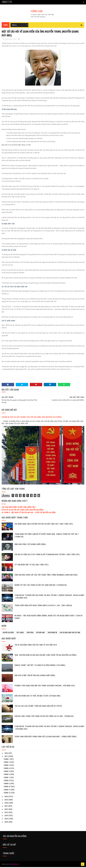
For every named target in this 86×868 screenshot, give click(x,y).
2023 (6, 814)
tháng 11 (7, 791)
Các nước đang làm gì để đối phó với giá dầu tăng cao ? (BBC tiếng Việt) (44, 525)
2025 (6, 820)
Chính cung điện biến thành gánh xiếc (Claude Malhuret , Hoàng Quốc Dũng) (46, 738)
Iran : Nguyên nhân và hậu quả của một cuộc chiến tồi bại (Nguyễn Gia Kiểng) (46, 656)
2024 (6, 817)
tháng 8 (7, 782)
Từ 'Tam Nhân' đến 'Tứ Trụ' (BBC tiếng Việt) (32, 566)
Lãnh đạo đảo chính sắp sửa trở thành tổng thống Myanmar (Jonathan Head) (46, 576)
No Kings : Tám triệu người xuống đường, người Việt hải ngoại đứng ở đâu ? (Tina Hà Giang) (48, 618)
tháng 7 (7, 779)
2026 (6, 823)
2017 (6, 757)
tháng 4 (7, 769)
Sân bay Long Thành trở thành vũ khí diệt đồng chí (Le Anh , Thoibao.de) (44, 717)
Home (6, 26)
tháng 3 (7, 766)
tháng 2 (7, 763)
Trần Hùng (30, 634)
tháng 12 (7, 794)
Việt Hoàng (20, 634)
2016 (6, 754)
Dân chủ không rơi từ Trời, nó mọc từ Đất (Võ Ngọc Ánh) (37, 697)
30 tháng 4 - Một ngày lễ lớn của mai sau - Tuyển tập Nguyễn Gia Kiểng (29, 514)
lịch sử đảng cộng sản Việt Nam (70, 634)
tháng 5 (7, 772)
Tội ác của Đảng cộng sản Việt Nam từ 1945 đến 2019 (36, 646)
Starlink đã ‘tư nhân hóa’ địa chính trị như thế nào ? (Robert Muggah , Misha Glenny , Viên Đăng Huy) (49, 598)
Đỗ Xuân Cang (41, 634)
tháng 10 (7, 788)
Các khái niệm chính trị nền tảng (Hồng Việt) (19, 508)
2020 (6, 804)
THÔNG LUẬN (37, 11)
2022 (6, 810)
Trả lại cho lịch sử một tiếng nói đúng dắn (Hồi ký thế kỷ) (38, 707)
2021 (6, 807)
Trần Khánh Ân (52, 634)
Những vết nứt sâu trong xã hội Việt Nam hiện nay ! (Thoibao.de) (41, 586)
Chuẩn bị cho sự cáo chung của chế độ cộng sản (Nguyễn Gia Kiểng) (32, 418)
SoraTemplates (15, 865)
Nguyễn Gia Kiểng (8, 634)
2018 (6, 798)
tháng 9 (7, 785)
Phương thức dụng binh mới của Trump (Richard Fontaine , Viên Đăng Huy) (45, 687)
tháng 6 (7, 776)
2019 (6, 801)
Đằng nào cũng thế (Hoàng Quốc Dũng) (30, 545)
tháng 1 (7, 760)
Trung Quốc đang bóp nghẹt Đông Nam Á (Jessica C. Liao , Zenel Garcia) (43, 607)
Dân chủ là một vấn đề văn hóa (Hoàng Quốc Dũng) (35, 677)
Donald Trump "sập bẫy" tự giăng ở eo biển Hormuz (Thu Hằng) (40, 666)
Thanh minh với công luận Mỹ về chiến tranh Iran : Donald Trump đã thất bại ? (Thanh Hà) (47, 537)
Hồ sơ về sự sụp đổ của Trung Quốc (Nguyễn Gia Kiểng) (23, 511)
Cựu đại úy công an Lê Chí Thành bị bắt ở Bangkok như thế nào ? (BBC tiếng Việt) (47, 556)
